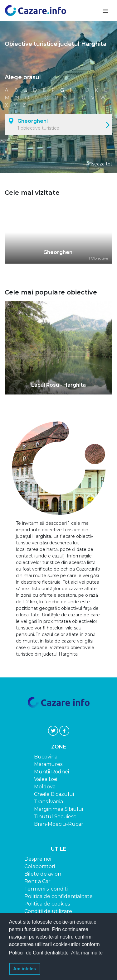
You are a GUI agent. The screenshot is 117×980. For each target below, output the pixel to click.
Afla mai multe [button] (87, 953)
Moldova (45, 787)
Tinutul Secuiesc (55, 817)
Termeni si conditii (46, 889)
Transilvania (49, 802)
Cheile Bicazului (54, 794)
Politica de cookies (47, 904)
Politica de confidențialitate (58, 896)
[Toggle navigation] (105, 10)
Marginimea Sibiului (58, 809)
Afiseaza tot (99, 164)
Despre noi (38, 859)
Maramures (48, 764)
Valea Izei (46, 779)
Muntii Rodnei (51, 772)
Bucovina (46, 757)
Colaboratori (40, 866)
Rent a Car (37, 881)
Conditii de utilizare (48, 911)
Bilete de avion (43, 874)
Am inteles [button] (24, 969)
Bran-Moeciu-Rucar (59, 824)
